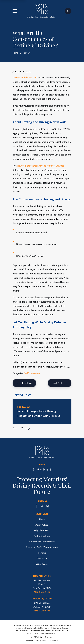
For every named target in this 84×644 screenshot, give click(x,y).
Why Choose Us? (42, 530)
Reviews (42, 553)
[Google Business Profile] (48, 506)
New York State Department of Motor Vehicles (41, 166)
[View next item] (27, 428)
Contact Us (42, 558)
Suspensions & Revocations (42, 542)
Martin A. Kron (42, 525)
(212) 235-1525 (42, 469)
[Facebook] (36, 506)
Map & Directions (42, 592)
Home (42, 519)
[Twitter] (42, 506)
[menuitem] (29, 641)
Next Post (60, 383)
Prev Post (24, 383)
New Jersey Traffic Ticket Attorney (42, 547)
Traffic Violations (32, 373)
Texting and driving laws (25, 78)
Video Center (42, 564)
